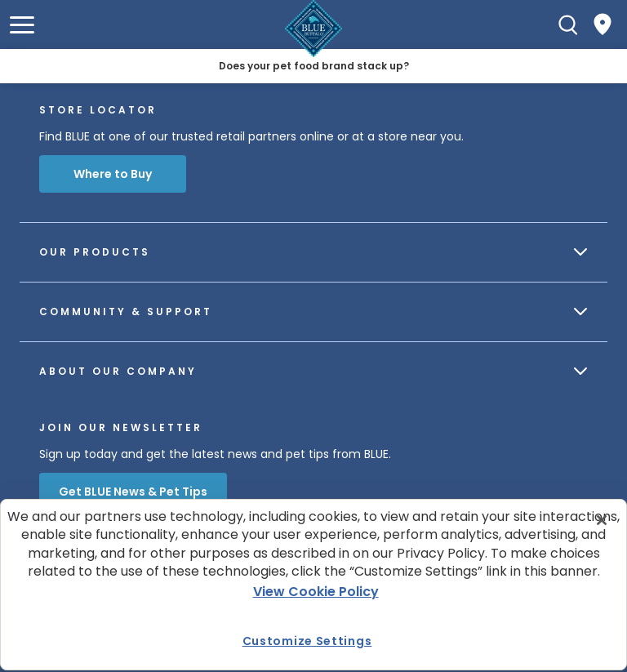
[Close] (602, 520)
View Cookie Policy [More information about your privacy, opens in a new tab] (316, 592)
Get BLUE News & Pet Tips (133, 492)
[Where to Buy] (603, 24)
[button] (22, 25)
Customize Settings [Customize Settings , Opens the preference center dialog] (307, 641)
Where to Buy (113, 174)
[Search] (568, 24)
